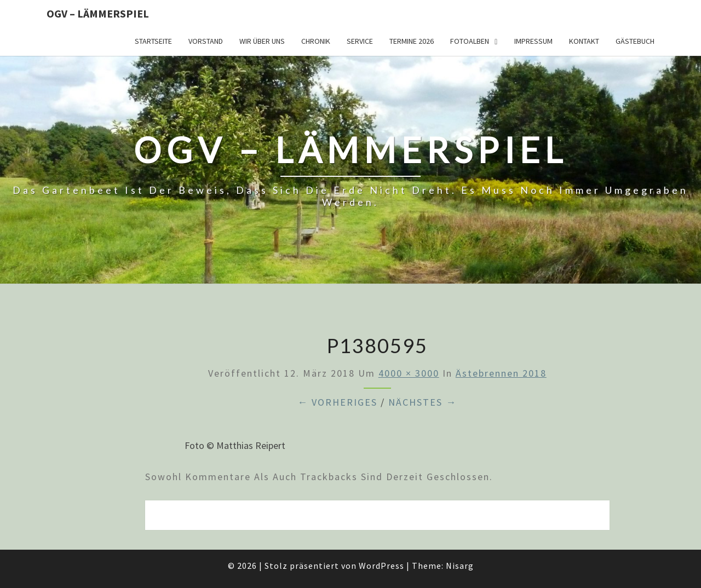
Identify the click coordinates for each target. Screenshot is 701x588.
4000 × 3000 (409, 373)
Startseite (153, 41)
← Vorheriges (337, 402)
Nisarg (460, 566)
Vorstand (206, 41)
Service (360, 41)
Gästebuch (635, 41)
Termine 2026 (412, 41)
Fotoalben (470, 41)
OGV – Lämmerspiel (98, 13)
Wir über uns (262, 41)
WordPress (381, 566)
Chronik (316, 41)
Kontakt (584, 41)
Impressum (533, 41)
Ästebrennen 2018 (501, 373)
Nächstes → (423, 402)
